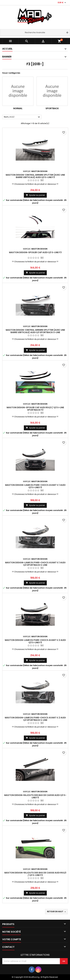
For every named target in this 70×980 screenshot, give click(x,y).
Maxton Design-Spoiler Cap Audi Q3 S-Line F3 (35, 252)
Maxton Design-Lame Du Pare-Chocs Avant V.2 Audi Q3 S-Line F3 (35, 641)
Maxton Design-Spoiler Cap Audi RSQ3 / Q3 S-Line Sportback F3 (35, 409)
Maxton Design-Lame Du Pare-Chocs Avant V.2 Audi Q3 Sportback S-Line (35, 719)
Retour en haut (57, 912)
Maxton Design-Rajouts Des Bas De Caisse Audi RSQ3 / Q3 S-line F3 (35, 874)
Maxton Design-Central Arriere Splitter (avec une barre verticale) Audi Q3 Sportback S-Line (35, 331)
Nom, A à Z (22, 117)
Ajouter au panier (35, 195)
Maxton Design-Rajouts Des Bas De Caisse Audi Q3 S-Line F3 (35, 796)
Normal (18, 108)
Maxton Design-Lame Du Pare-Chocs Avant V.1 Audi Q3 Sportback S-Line (35, 564)
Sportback (52, 108)
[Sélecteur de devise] (62, 3)
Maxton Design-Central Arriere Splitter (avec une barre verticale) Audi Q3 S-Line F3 (35, 176)
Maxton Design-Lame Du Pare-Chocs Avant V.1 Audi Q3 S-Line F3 (35, 486)
